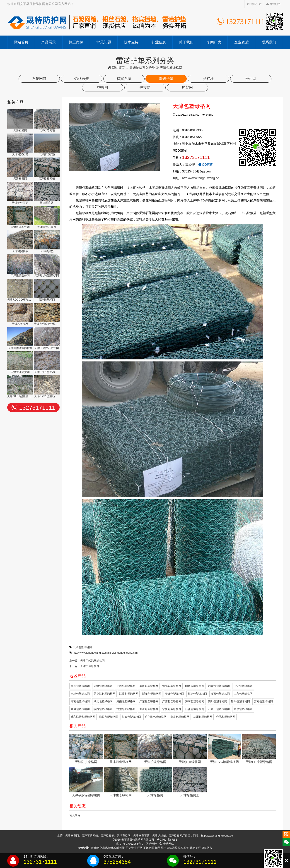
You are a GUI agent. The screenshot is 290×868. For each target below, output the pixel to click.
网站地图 (273, 4)
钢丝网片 (160, 848)
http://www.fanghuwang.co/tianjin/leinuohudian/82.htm (105, 653)
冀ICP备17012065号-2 (130, 844)
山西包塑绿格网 (195, 686)
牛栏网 (138, 848)
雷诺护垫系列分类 (142, 68)
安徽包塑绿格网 (174, 694)
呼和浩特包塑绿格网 (83, 717)
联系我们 (269, 42)
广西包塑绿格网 (172, 701)
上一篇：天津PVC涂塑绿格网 (87, 661)
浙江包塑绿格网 (152, 694)
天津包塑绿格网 (82, 647)
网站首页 (21, 42)
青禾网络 (167, 844)
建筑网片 (172, 848)
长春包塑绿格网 (131, 717)
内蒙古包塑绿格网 (219, 686)
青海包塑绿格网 (149, 709)
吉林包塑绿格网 (80, 694)
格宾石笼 (184, 848)
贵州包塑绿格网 (240, 701)
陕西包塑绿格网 (103, 709)
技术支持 (131, 42)
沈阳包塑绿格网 (109, 717)
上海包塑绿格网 (126, 686)
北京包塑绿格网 (80, 686)
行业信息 (159, 42)
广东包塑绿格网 (149, 701)
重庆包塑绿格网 (149, 686)
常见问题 (104, 42)
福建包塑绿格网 (197, 694)
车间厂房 (214, 42)
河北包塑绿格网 (172, 686)
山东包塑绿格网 (243, 694)
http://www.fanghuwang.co (201, 178)
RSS (173, 840)
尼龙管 (130, 848)
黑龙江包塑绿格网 (104, 694)
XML (161, 840)
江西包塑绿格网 (220, 694)
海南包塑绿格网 (195, 701)
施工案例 (76, 42)
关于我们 (186, 42)
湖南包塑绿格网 (126, 701)
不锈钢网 (149, 848)
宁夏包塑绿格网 (172, 709)
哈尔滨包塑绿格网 (156, 717)
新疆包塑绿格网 (195, 709)
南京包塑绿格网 (180, 717)
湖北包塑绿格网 (103, 701)
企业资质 (242, 42)
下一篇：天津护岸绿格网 (84, 666)
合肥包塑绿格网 (226, 717)
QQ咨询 (206, 165)
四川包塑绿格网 (217, 701)
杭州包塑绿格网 (203, 717)
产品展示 (48, 42)
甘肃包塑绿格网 (126, 709)
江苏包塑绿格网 (129, 694)
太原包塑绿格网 (243, 709)
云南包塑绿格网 (263, 701)
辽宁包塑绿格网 (243, 686)
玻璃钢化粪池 (99, 848)
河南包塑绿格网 (80, 701)
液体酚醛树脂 (116, 848)
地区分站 (254, 4)
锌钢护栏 (195, 848)
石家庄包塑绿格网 (219, 709)
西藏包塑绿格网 (80, 709)
